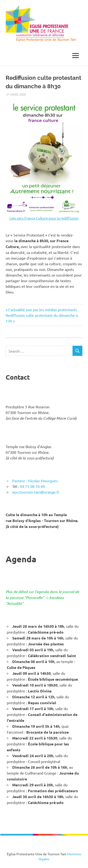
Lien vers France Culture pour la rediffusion (44, 218)
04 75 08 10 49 (32, 486)
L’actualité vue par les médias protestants (42, 309)
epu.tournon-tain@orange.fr (36, 492)
